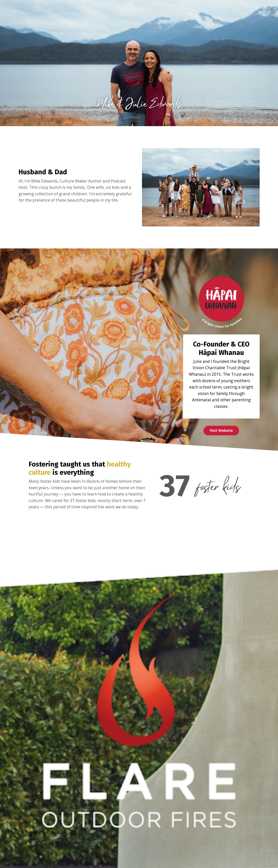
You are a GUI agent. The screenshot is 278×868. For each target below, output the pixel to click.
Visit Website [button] (221, 430)
